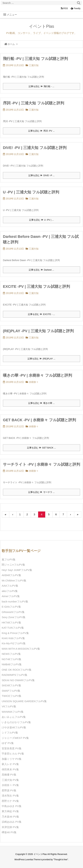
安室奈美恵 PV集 (12, 748)
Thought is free (61, 860)
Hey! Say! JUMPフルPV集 (17, 570)
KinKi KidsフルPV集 (13, 638)
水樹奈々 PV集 (10, 785)
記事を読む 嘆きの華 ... (41, 403)
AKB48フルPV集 (11, 575)
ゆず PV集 (8, 743)
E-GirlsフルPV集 (11, 607)
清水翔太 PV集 (10, 796)
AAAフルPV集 (10, 586)
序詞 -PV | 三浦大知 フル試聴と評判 (34, 103)
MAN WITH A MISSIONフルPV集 (21, 649)
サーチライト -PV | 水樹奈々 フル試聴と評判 (41, 464)
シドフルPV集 (10, 733)
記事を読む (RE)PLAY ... (41, 359)
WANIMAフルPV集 (13, 712)
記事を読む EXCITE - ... (41, 314)
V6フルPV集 (9, 706)
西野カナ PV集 (10, 801)
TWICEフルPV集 (12, 696)
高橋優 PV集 (9, 775)
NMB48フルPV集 (12, 664)
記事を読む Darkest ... (41, 270)
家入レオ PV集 (10, 764)
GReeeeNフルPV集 (13, 612)
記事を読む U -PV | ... (41, 220)
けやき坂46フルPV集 (14, 727)
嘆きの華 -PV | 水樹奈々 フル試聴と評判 (37, 375)
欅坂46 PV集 (9, 832)
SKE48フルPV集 (11, 685)
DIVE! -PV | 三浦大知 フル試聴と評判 (35, 148)
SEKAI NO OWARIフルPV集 (18, 680)
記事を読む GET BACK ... (41, 448)
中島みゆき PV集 (12, 806)
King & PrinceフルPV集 (15, 633)
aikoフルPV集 (10, 591)
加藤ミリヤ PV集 (12, 759)
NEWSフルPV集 (11, 654)
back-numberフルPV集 (15, 601)
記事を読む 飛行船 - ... (41, 86)
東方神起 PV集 (10, 811)
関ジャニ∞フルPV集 (13, 565)
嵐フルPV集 (9, 559)
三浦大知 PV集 (10, 780)
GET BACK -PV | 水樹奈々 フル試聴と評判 (39, 420)
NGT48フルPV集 (12, 659)
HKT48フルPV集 (11, 622)
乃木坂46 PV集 (10, 817)
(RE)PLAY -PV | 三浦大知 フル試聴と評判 (38, 331)
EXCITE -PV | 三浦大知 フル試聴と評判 (36, 286)
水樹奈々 (34, 382)
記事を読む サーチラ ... (41, 492)
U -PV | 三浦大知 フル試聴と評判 (31, 192)
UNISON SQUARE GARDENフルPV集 (24, 701)
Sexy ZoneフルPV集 (14, 617)
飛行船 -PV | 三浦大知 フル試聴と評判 (35, 59)
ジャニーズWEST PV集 (15, 738)
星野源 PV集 (9, 790)
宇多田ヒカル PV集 (13, 754)
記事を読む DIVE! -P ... (42, 175)
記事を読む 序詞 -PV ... (41, 131)
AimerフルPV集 (11, 596)
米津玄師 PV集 (10, 827)
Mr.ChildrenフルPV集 (14, 580)
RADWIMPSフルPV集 (15, 675)
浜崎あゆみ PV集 (12, 822)
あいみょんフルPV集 (14, 717)
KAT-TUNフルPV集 (13, 628)
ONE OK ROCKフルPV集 (17, 670)
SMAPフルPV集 (11, 691)
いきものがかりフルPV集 (16, 722)
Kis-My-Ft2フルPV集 (14, 643)
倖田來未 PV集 (10, 769)
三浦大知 (34, 65)
